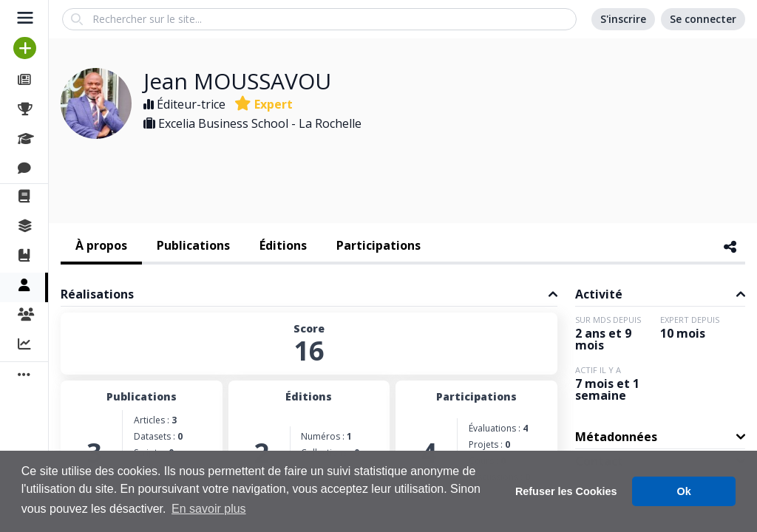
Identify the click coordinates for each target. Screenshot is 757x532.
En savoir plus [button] (209, 509)
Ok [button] (684, 491)
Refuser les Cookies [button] (566, 491)
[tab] (101, 247)
